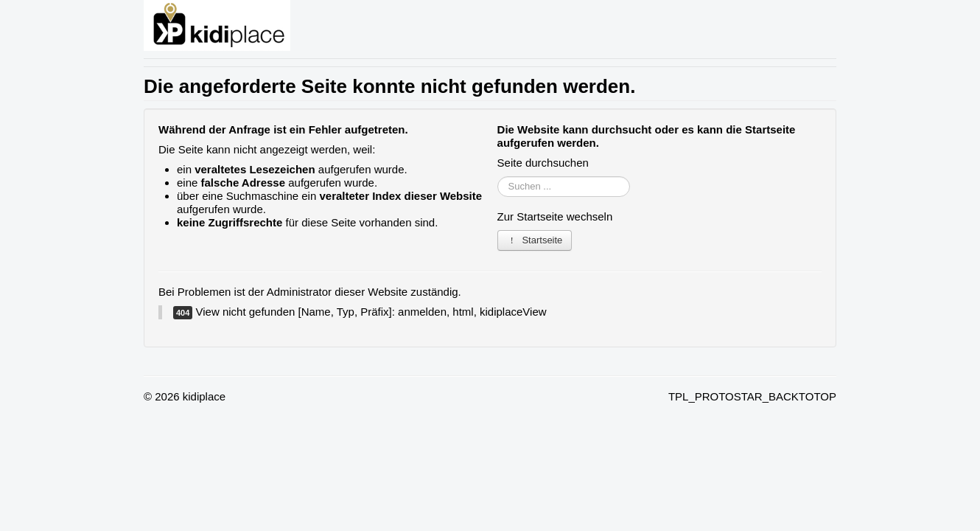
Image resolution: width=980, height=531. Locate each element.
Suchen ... (498, 177)
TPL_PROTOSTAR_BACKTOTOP (752, 396)
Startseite (535, 240)
